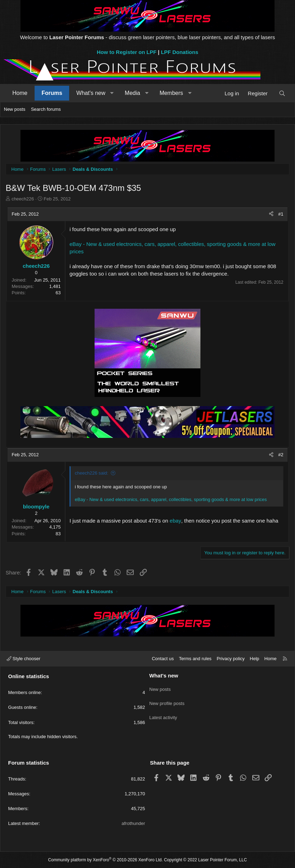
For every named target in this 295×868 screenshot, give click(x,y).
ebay (176, 521)
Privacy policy (231, 659)
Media (133, 93)
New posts (15, 109)
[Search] (282, 93)
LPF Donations (180, 52)
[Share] (271, 214)
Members (171, 93)
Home (20, 93)
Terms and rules (195, 659)
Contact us (163, 659)
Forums (52, 93)
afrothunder (134, 823)
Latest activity (163, 713)
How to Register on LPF (127, 52)
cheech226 (23, 199)
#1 (281, 214)
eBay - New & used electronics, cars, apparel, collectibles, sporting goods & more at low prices (171, 499)
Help (255, 659)
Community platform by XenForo (105, 860)
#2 (281, 455)
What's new (91, 93)
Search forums (46, 109)
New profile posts (167, 700)
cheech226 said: (92, 473)
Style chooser (23, 659)
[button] (112, 93)
